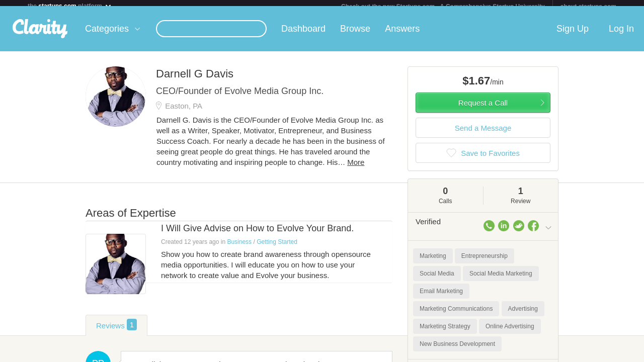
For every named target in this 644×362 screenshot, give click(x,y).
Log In (621, 35)
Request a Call (483, 109)
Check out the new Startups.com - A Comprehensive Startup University (443, 7)
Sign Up (573, 35)
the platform (70, 6)
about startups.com (588, 7)
